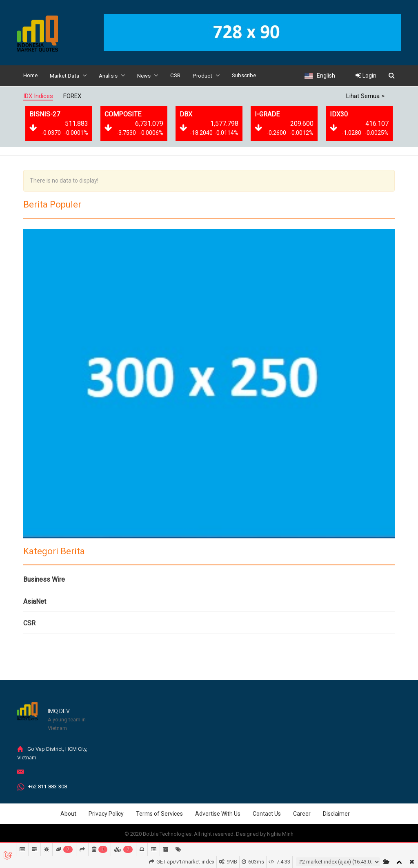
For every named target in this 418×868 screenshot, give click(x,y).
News (153, 75)
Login (366, 76)
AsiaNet (35, 601)
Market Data (71, 75)
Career (302, 813)
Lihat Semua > (365, 96)
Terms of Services (159, 813)
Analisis (116, 75)
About (68, 813)
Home (31, 76)
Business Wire (44, 579)
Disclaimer (336, 813)
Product (213, 75)
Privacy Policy (106, 813)
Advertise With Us (218, 813)
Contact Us (267, 813)
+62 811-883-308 (48, 786)
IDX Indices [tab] (38, 96)
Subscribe (252, 76)
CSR (181, 76)
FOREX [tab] (72, 96)
